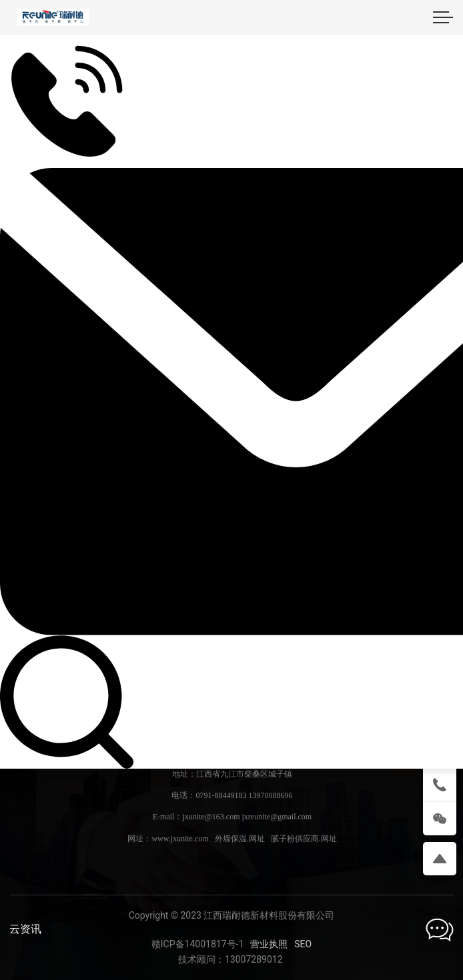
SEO (303, 944)
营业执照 (269, 944)
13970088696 (270, 795)
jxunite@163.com (211, 817)
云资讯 (25, 929)
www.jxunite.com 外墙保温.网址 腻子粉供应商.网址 (244, 839)
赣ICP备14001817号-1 (197, 944)
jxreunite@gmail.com (277, 817)
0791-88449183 (221, 795)
